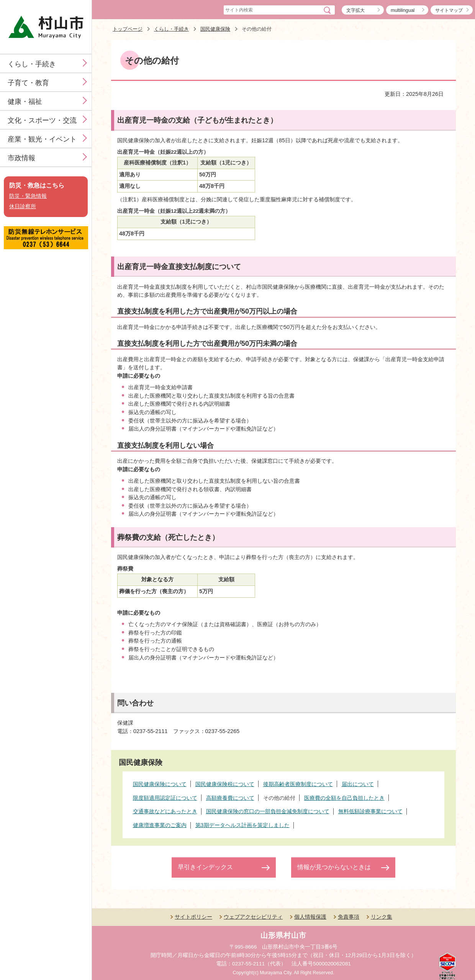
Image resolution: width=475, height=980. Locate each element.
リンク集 (382, 917)
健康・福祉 (25, 102)
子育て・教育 (28, 83)
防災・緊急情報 (28, 196)
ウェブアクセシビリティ (253, 917)
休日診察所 (23, 206)
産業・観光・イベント (42, 139)
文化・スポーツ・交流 (42, 120)
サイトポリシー (193, 917)
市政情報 (21, 158)
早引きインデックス (205, 867)
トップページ (128, 29)
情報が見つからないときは (334, 867)
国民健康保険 (215, 29)
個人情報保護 (310, 917)
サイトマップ (449, 10)
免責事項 (349, 917)
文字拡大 (355, 10)
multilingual (403, 10)
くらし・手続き (32, 64)
